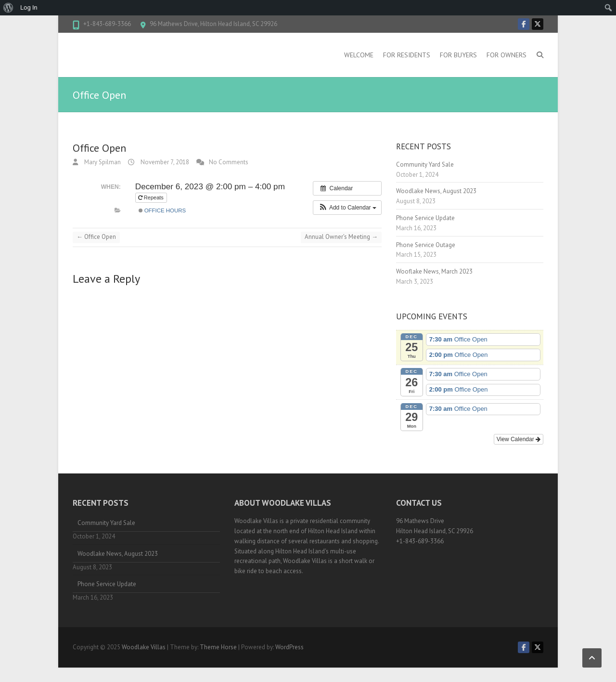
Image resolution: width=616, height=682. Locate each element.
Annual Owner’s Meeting (341, 237)
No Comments (229, 162)
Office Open (96, 237)
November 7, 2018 (164, 162)
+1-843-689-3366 (107, 24)
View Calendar (519, 439)
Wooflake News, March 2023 (434, 271)
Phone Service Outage (426, 245)
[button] (347, 208)
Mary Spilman (102, 162)
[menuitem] (8, 8)
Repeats (152, 197)
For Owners (507, 55)
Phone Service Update (425, 218)
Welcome (359, 55)
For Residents (407, 55)
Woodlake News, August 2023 (436, 191)
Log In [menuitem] (29, 7)
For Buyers (458, 55)
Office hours (162, 210)
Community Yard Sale (425, 164)
